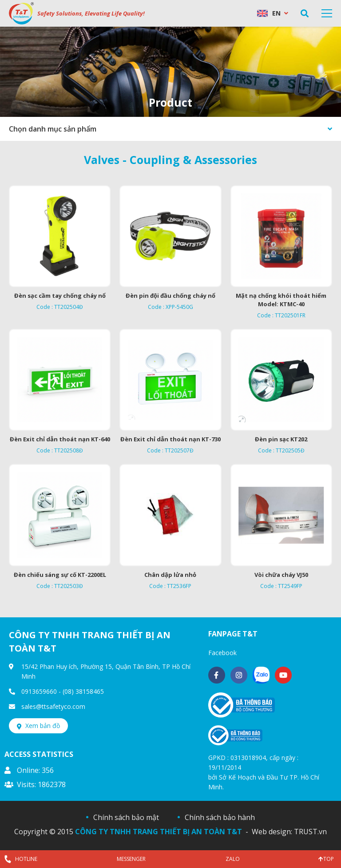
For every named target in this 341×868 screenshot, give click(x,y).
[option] (170, 72)
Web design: (272, 832)
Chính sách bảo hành (220, 817)
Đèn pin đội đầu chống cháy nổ (170, 296)
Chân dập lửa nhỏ (170, 575)
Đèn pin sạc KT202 (281, 439)
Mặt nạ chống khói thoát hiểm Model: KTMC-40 (281, 300)
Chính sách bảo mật (126, 817)
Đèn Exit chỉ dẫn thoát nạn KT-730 (170, 439)
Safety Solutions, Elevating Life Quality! (91, 13)
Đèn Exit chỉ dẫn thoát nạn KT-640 (60, 439)
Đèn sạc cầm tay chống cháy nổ (60, 296)
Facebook (222, 653)
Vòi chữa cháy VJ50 (281, 575)
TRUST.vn (310, 832)
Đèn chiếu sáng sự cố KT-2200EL (60, 575)
